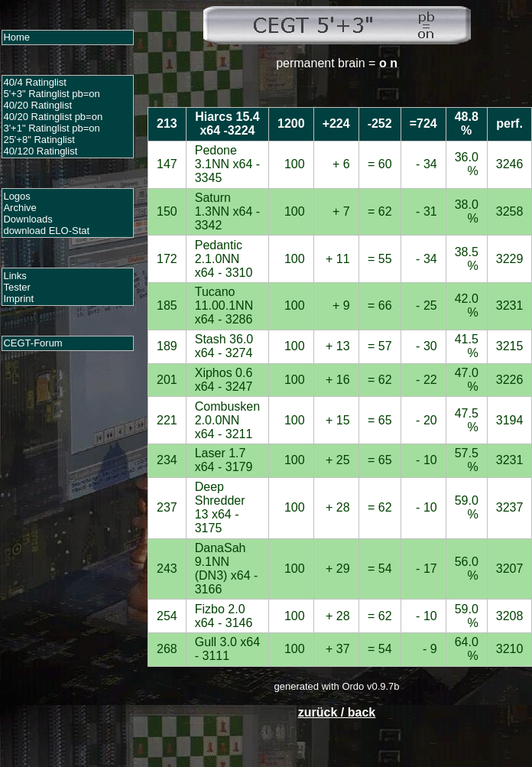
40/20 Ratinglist (37, 105)
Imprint (18, 299)
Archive (19, 208)
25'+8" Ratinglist (39, 140)
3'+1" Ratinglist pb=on (51, 128)
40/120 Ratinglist (40, 151)
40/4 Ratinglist (34, 82)
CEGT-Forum (32, 343)
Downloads (28, 219)
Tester (16, 287)
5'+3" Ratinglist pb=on (51, 94)
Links (15, 276)
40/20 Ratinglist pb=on (53, 117)
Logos (16, 196)
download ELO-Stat (46, 231)
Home (16, 37)
